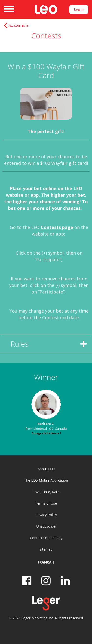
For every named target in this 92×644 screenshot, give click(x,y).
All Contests (19, 26)
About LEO (46, 469)
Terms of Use (46, 503)
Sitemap (46, 549)
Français (46, 562)
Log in (79, 9)
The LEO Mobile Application (46, 480)
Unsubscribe (46, 526)
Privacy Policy (46, 515)
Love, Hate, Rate (46, 492)
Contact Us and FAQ (46, 538)
